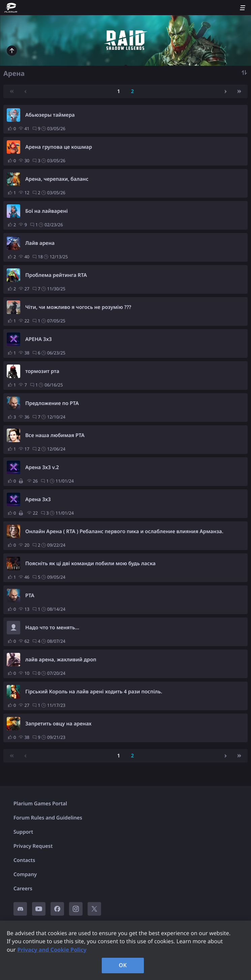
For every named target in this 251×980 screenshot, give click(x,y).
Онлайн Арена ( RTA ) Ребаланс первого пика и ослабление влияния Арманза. (124, 531)
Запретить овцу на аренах (58, 724)
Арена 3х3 (38, 499)
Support (23, 832)
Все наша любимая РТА (55, 435)
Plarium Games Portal (40, 804)
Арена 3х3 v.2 (42, 467)
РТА (30, 596)
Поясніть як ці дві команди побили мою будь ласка (90, 564)
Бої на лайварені (46, 211)
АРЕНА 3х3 (39, 339)
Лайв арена (40, 243)
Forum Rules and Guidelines (48, 818)
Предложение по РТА (52, 403)
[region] (125, 950)
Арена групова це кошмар (59, 147)
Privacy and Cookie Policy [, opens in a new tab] (52, 950)
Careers (23, 889)
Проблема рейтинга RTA (56, 275)
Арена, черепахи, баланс (57, 179)
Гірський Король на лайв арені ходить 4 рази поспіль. (94, 692)
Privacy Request (33, 846)
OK (123, 965)
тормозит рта (42, 371)
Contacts (24, 860)
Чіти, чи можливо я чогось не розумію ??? (78, 307)
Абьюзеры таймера (50, 115)
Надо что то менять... (52, 628)
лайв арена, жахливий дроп (61, 660)
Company (25, 874)
